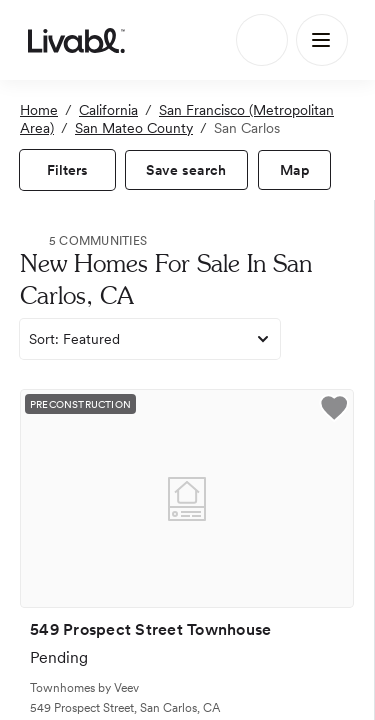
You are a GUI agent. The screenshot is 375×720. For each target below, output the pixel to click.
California (108, 110)
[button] (334, 411)
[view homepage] (76, 40)
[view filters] (67, 170)
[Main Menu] (322, 40)
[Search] (262, 40)
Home (39, 110)
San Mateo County (134, 128)
